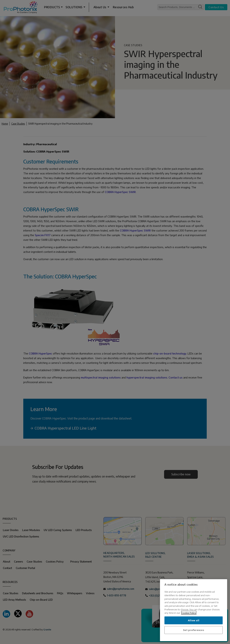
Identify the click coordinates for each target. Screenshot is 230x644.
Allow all (194, 620)
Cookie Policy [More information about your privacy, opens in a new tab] (189, 613)
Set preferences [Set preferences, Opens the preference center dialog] (194, 630)
